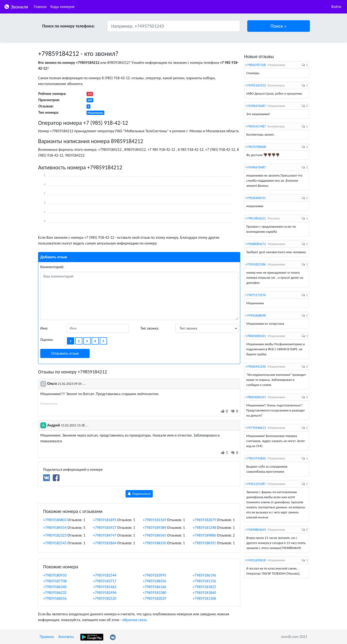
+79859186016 (55, 598)
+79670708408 (256, 147)
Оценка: (47, 340)
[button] (279, 26)
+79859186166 (155, 587)
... (84, 383)
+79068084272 (256, 244)
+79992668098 (256, 315)
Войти (336, 7)
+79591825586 (256, 264)
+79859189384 (155, 528)
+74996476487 (256, 106)
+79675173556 (256, 295)
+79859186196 (204, 575)
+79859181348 (204, 528)
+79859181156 (204, 581)
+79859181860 (204, 593)
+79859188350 (155, 543)
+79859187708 (55, 581)
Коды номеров (62, 7)
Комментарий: (52, 267)
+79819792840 (256, 458)
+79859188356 (155, 581)
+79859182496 (105, 593)
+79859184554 (55, 528)
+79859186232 (55, 593)
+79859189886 (204, 535)
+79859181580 (155, 593)
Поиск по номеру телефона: (68, 26)
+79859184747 (105, 535)
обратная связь (135, 620)
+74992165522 (256, 85)
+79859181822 (204, 587)
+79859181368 (204, 598)
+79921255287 (256, 484)
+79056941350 (256, 367)
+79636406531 (256, 198)
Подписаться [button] (139, 494)
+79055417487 (256, 126)
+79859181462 (105, 587)
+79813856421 (256, 218)
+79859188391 (204, 543)
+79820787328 (256, 65)
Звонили (16, 6)
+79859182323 (55, 535)
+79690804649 (256, 530)
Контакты (66, 637)
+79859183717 (105, 581)
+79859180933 (55, 575)
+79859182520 (105, 598)
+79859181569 (155, 520)
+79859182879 (204, 520)
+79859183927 (105, 528)
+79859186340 (55, 587)
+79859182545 (55, 543)
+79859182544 (105, 575)
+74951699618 (256, 560)
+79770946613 (256, 428)
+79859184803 (55, 520)
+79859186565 (155, 535)
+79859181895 (105, 520)
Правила (47, 637)
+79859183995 (155, 575)
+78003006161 (256, 336)
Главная (40, 7)
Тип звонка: (150, 328)
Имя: (44, 328)
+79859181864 (105, 543)
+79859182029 (155, 598)
